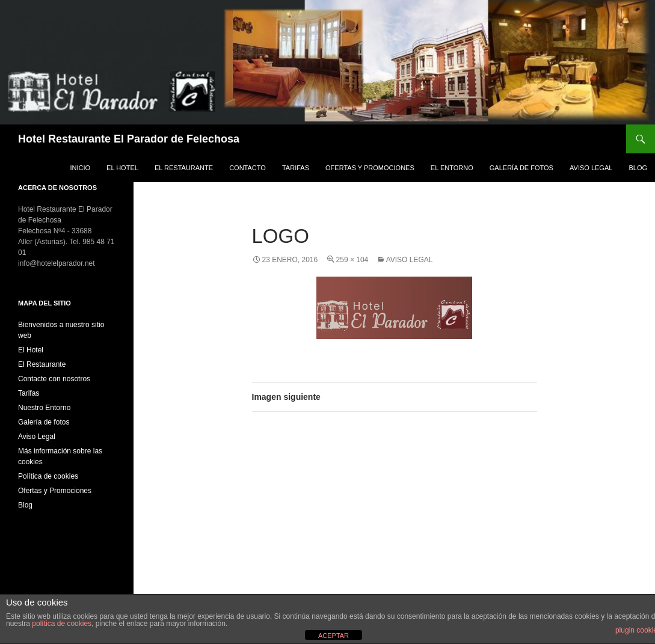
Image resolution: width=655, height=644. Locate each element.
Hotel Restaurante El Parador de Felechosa (129, 139)
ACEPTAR (334, 636)
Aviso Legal (591, 168)
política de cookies (62, 624)
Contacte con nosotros (54, 379)
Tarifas (296, 168)
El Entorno (452, 168)
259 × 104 (352, 260)
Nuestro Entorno (44, 408)
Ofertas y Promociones (370, 168)
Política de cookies (48, 476)
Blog (638, 168)
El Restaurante (184, 168)
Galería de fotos (521, 168)
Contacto (248, 168)
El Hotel (122, 168)
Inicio (80, 168)
